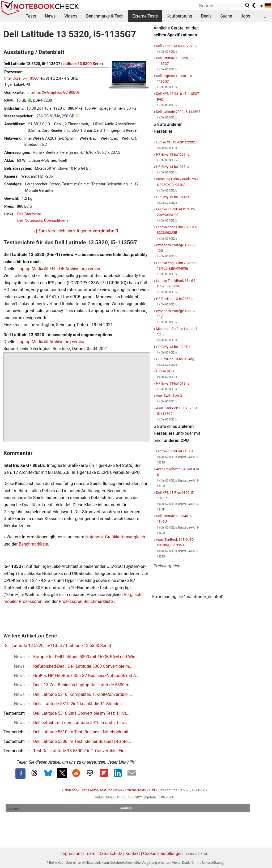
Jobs (245, 16)
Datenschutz (110, 854)
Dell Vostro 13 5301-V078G (176, 46)
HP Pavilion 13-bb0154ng (175, 359)
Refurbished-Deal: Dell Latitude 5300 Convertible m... (83, 666)
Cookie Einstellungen (163, 854)
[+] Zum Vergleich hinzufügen (60, 231)
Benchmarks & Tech (105, 16)
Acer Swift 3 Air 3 (169, 396)
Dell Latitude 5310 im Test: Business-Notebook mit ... (83, 732)
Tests (31, 16)
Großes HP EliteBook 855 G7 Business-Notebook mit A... (86, 676)
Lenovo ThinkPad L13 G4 (175, 451)
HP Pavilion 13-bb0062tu (175, 299)
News (50, 16)
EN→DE (57, 269)
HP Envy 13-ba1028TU (173, 347)
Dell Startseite (29, 214)
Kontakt (133, 854)
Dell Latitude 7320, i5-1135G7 (178, 112)
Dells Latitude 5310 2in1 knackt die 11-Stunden (77, 704)
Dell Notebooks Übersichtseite (43, 221)
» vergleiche (104, 231)
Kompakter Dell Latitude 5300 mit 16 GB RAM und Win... (86, 657)
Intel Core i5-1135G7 (22, 78)
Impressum (71, 854)
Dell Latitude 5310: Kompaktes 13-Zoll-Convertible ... (83, 694)
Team (90, 854)
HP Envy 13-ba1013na (173, 167)
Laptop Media (30, 269)
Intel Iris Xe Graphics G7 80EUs (54, 93)
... (266, 16)
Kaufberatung (179, 16)
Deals (206, 16)
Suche (226, 16)
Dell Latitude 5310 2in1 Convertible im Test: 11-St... (81, 713)
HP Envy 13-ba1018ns (173, 383)
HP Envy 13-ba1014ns (173, 197)
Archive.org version (83, 269)
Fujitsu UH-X (165, 371)
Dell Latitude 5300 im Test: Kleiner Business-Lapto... (82, 741)
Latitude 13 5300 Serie (82, 64)
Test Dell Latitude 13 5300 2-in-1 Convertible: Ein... (80, 751)
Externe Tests (145, 16)
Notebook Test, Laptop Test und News (93, 790)
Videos (71, 16)
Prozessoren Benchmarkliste (86, 601)
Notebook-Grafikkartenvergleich (115, 537)
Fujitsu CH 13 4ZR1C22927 (176, 142)
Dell (152, 790)
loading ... (14, 808)
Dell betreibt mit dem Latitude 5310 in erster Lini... (80, 723)
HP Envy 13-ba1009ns (173, 154)
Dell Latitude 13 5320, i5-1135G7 (34, 646)
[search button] (248, 6)
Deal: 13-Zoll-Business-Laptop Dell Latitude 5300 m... (83, 685)
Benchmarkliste (34, 544)
